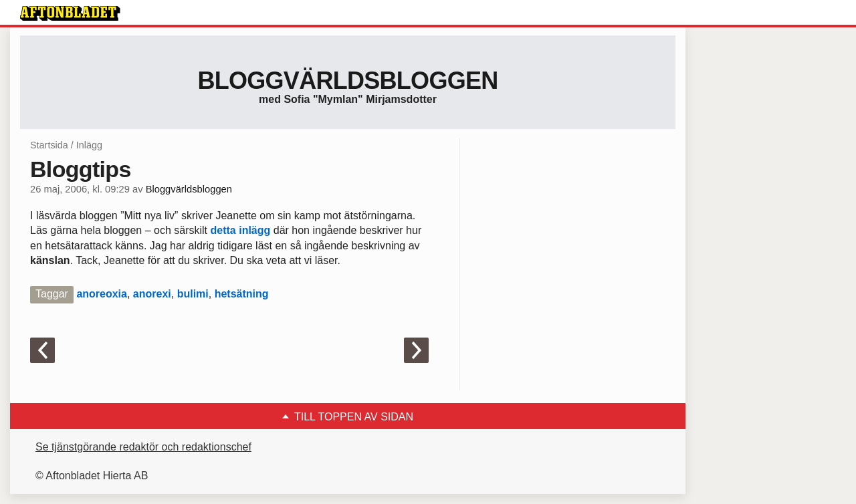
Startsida (49, 145)
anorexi (152, 294)
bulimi (193, 294)
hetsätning (242, 294)
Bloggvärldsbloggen (347, 81)
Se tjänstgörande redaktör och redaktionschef (143, 447)
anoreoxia (102, 294)
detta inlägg (241, 230)
